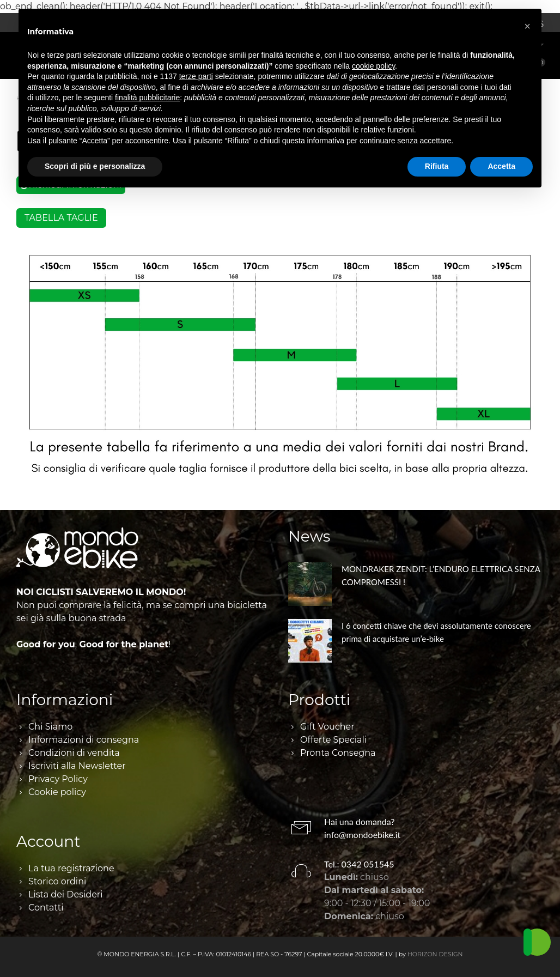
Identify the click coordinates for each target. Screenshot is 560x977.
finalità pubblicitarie (147, 98)
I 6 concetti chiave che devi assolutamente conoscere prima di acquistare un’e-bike (436, 632)
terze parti (196, 76)
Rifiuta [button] (437, 166)
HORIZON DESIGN (435, 954)
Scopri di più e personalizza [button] (95, 166)
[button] (527, 26)
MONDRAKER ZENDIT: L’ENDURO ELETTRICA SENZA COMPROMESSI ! (441, 575)
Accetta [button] (501, 166)
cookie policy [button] (373, 66)
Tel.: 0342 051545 (359, 864)
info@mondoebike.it (362, 835)
